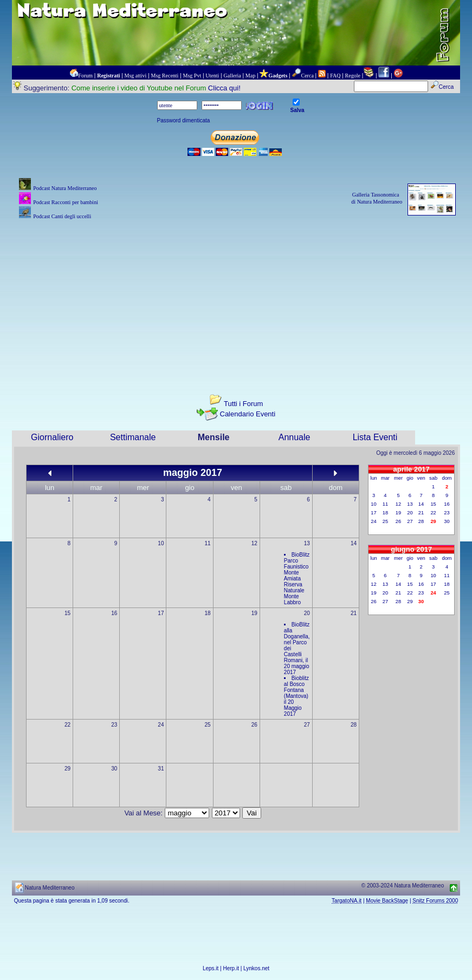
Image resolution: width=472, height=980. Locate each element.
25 (208, 725)
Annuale (295, 437)
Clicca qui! (224, 88)
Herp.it (231, 968)
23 (114, 725)
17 (161, 613)
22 (67, 725)
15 (67, 613)
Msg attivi (136, 76)
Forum (85, 76)
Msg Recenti (165, 76)
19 (254, 613)
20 (307, 613)
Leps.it (211, 968)
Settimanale (133, 437)
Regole (353, 76)
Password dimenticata (184, 120)
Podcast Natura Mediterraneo (65, 188)
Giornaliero (52, 437)
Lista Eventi (375, 437)
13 (307, 543)
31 (161, 769)
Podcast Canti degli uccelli (62, 216)
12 (254, 543)
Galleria (232, 76)
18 (208, 613)
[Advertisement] (236, 298)
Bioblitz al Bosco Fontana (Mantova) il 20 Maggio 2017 (296, 696)
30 (114, 769)
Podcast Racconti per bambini (66, 202)
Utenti (212, 76)
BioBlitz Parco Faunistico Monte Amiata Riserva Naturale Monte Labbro (297, 579)
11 (208, 543)
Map (250, 76)
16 (114, 613)
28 (354, 725)
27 (307, 725)
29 (67, 769)
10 (161, 543)
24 (161, 725)
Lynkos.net (256, 968)
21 (354, 613)
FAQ (335, 76)
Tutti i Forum (243, 404)
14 (354, 543)
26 (254, 725)
